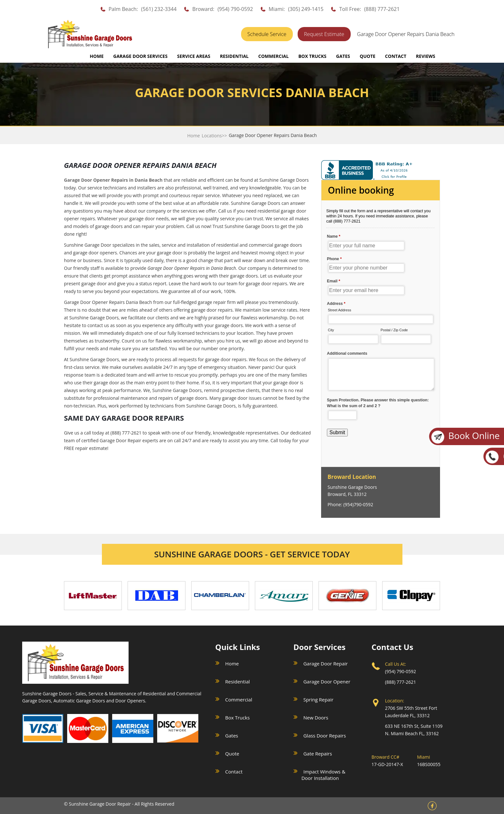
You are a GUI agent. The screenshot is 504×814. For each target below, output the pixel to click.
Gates (232, 736)
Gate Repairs (318, 754)
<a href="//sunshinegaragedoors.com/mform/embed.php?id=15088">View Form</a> (381, 323)
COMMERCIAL (273, 56)
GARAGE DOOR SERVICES (140, 56)
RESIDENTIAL (234, 56)
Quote (232, 754)
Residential (238, 681)
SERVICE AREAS (194, 56)
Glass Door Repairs (325, 736)
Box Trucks (238, 718)
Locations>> (214, 136)
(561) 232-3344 (159, 9)
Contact (234, 772)
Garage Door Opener (327, 681)
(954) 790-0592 (235, 9)
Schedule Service (267, 34)
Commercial (239, 700)
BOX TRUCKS (312, 56)
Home (97, 56)
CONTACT (396, 56)
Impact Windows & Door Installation (324, 775)
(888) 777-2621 (382, 9)
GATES (343, 56)
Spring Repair (319, 700)
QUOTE (368, 56)
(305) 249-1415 (306, 9)
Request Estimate (324, 34)
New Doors (316, 718)
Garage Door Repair (326, 663)
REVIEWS (426, 56)
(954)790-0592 (358, 504)
